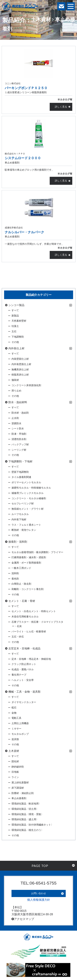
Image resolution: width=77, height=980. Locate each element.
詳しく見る (61, 107)
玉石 (14, 331)
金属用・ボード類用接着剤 (26, 563)
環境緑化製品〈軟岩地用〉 (26, 804)
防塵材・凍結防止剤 (23, 793)
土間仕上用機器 (20, 723)
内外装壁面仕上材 (21, 364)
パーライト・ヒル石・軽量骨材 (29, 632)
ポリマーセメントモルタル (26, 482)
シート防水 (18, 429)
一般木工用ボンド (21, 568)
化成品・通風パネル (23, 669)
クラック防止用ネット (24, 664)
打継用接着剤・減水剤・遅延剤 (29, 557)
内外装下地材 (19, 519)
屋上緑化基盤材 (20, 783)
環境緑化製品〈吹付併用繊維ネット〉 (32, 825)
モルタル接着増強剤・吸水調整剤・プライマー (37, 552)
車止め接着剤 (19, 798)
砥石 (14, 708)
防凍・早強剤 (19, 434)
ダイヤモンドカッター (24, 702)
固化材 (15, 761)
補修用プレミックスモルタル (28, 493)
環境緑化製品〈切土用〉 (25, 809)
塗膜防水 (16, 423)
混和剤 (15, 573)
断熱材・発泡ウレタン (24, 530)
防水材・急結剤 (20, 413)
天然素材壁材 (19, 321)
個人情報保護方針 (39, 900)
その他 (15, 342)
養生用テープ (19, 675)
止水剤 (15, 418)
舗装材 (15, 380)
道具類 (15, 739)
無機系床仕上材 (20, 370)
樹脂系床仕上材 (20, 375)
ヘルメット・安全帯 (23, 680)
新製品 (15, 316)
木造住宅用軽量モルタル (25, 617)
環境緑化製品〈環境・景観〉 (28, 814)
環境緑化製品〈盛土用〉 (25, 819)
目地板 (15, 772)
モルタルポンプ (20, 734)
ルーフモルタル (20, 514)
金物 (14, 713)
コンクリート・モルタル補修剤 (29, 498)
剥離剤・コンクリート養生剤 (28, 589)
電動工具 (16, 718)
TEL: (38, 883)
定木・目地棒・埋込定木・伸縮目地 (31, 659)
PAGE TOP (53, 866)
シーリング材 (19, 450)
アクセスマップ (23, 919)
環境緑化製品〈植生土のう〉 (28, 830)
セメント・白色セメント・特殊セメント (34, 611)
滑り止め (16, 391)
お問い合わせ (39, 893)
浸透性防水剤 (19, 439)
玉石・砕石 (18, 637)
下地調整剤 (18, 337)
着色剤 (15, 579)
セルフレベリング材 (23, 504)
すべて (15, 310)
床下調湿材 (18, 788)
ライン (15, 777)
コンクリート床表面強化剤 (26, 385)
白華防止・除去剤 (21, 584)
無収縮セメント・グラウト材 (28, 509)
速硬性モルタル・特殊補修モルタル (31, 488)
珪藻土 (15, 326)
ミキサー (16, 729)
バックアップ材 (20, 445)
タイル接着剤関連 (21, 477)
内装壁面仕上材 (20, 359)
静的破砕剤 (18, 767)
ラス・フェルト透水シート (26, 525)
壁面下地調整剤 (20, 472)
